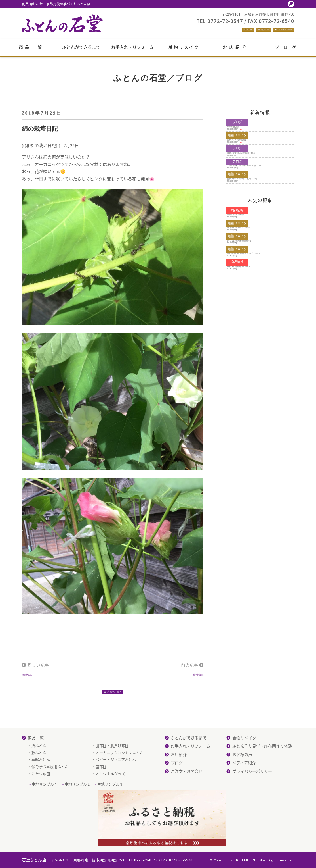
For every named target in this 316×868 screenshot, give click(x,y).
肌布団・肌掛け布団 (112, 770)
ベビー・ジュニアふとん (116, 784)
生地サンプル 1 (44, 808)
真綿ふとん (41, 784)
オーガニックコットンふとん (120, 777)
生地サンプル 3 (110, 808)
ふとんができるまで (81, 51)
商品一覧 (31, 51)
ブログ (288, 51)
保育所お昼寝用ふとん (50, 791)
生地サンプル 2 (77, 808)
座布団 (101, 791)
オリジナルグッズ (110, 798)
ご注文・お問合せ (273, 31)
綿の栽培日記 (35, 691)
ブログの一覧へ (113, 717)
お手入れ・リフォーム (132, 51)
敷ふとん (39, 777)
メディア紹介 (244, 787)
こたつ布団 (41, 798)
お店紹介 (235, 51)
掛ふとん (39, 770)
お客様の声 (229, 31)
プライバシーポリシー (252, 796)
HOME (198, 31)
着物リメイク (184, 51)
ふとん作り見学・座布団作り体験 (262, 770)
